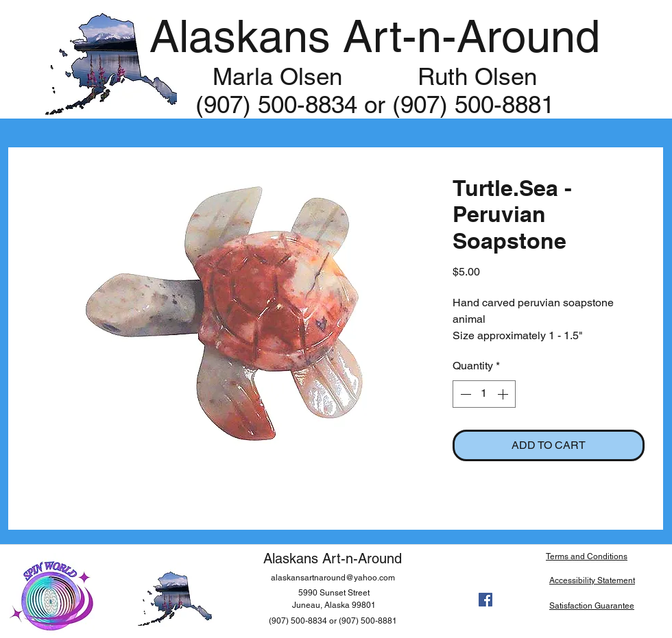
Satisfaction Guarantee (592, 606)
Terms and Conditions (587, 556)
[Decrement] (464, 394)
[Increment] (504, 394)
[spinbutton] (484, 394)
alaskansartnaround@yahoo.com (333, 578)
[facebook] (485, 600)
